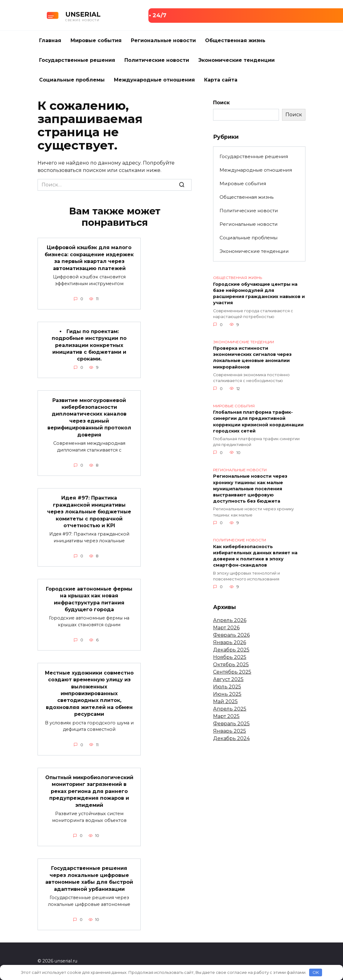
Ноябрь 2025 (230, 657)
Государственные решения (77, 60)
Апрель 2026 (230, 620)
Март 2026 (226, 628)
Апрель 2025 (230, 709)
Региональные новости (163, 40)
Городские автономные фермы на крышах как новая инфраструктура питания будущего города (89, 599)
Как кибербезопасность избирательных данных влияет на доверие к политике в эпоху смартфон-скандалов (255, 556)
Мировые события (96, 40)
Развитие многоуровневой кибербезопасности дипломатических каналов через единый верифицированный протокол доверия (89, 417)
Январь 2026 (230, 642)
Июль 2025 (227, 687)
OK (316, 972)
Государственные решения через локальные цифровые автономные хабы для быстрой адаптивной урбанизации (89, 878)
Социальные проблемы (72, 80)
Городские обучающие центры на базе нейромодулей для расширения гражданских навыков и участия (259, 293)
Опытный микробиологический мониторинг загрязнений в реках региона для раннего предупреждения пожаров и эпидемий (89, 791)
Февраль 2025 (231, 724)
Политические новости (157, 60)
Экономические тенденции (236, 60)
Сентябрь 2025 (232, 672)
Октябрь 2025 (231, 665)
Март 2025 (226, 716)
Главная (50, 40)
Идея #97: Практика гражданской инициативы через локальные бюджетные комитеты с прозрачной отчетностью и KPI (89, 512)
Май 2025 (225, 701)
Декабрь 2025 (231, 650)
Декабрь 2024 (231, 738)
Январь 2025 (230, 731)
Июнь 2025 (227, 694)
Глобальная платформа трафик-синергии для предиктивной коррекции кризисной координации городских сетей (258, 422)
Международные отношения (154, 80)
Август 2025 (228, 679)
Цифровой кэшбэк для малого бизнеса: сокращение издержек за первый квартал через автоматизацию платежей (89, 258)
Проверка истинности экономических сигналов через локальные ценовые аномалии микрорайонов (252, 358)
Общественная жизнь (235, 40)
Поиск (221, 103)
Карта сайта (221, 80)
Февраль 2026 (231, 635)
